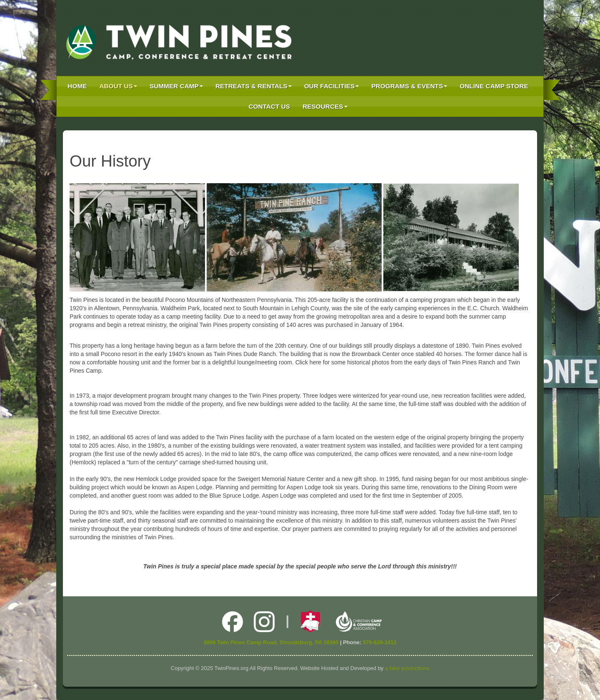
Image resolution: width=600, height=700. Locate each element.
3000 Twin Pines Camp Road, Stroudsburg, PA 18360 (271, 642)
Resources (325, 106)
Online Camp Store (494, 86)
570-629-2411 (380, 642)
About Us (118, 86)
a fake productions (407, 668)
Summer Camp (176, 86)
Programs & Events (409, 86)
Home (77, 86)
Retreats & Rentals (254, 86)
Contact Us (269, 106)
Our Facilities (331, 86)
